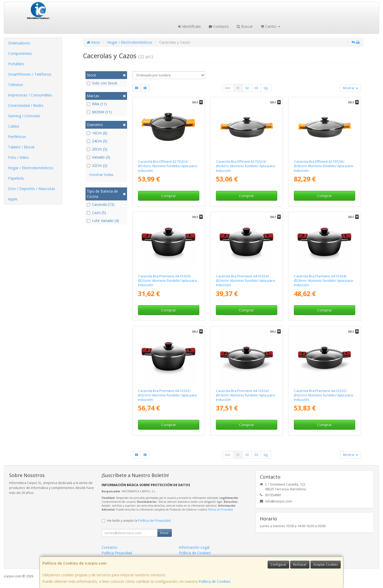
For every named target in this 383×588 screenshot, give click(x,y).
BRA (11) (97, 104)
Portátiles (16, 64)
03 (256, 88)
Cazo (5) (96, 213)
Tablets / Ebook (21, 147)
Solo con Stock (102, 83)
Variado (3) (98, 157)
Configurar (278, 564)
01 (238, 88)
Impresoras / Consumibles (30, 95)
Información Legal (194, 547)
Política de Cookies (214, 581)
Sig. (266, 88)
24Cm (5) (97, 141)
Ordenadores (19, 43)
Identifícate (189, 26)
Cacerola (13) (101, 204)
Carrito (270, 26)
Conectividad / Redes (26, 105)
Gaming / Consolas (24, 116)
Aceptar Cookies (326, 564)
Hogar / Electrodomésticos (31, 168)
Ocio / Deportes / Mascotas (32, 189)
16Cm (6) (97, 133)
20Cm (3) (97, 149)
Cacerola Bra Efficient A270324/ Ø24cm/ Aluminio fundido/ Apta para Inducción (167, 166)
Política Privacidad (117, 553)
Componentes (20, 53)
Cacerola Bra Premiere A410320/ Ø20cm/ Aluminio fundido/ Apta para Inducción (167, 281)
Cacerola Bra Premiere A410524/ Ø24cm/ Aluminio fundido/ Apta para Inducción (245, 395)
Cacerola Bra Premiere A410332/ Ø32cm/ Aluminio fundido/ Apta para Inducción (167, 395)
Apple (13, 199)
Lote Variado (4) (103, 221)
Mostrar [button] (351, 88)
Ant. (228, 88)
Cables (14, 126)
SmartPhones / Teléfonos (30, 74)
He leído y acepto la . (139, 521)
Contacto (219, 26)
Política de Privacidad (220, 509)
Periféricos (17, 137)
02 (247, 88)
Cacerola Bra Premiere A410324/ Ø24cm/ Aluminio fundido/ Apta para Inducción (245, 281)
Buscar (245, 26)
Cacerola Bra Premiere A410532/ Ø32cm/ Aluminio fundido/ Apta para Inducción (323, 395)
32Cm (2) (97, 165)
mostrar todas (101, 175)
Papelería (16, 178)
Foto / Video (18, 157)
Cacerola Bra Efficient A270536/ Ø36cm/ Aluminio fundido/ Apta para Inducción (323, 166)
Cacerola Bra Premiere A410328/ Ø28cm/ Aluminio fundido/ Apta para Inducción (323, 281)
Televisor (16, 85)
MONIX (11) (99, 112)
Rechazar (300, 564)
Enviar (164, 533)
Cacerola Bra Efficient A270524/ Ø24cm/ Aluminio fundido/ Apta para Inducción (245, 166)
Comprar (169, 196)
